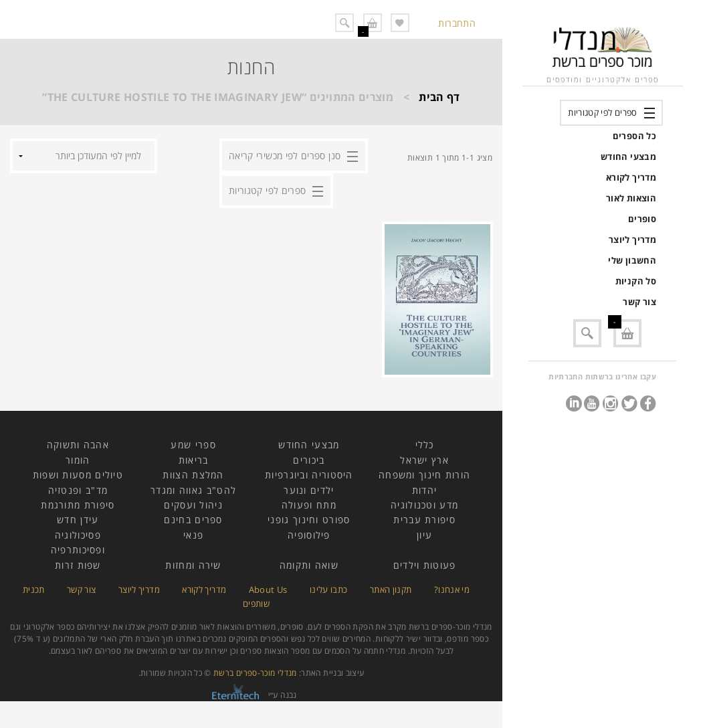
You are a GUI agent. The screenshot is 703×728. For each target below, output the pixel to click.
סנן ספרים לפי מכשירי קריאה (285, 156)
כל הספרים (634, 136)
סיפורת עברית (424, 520)
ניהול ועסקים (193, 505)
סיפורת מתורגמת (78, 505)
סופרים (642, 219)
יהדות (425, 490)
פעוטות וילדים (425, 565)
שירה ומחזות (193, 565)
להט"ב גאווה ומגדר (193, 490)
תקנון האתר (391, 589)
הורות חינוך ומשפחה (424, 475)
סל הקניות (636, 281)
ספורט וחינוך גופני (309, 520)
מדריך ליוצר (632, 240)
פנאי (193, 535)
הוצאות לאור (631, 198)
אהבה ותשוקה (78, 445)
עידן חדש (78, 520)
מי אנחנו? (452, 589)
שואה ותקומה (309, 565)
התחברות (457, 23)
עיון (424, 535)
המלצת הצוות (193, 475)
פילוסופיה (309, 535)
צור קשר (639, 302)
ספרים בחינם (193, 520)
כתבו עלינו (329, 589)
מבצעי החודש (628, 157)
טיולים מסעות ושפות (78, 475)
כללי (425, 445)
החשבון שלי (632, 260)
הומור (78, 460)
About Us (268, 589)
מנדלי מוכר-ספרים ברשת (255, 673)
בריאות (194, 460)
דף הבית (439, 97)
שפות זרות (78, 565)
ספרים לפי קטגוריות (602, 112)
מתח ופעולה (309, 505)
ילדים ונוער (309, 490)
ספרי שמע (193, 445)
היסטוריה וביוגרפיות (309, 475)
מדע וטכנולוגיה (424, 505)
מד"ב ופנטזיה (78, 490)
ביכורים (309, 460)
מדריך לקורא (631, 177)
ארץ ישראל (424, 460)
